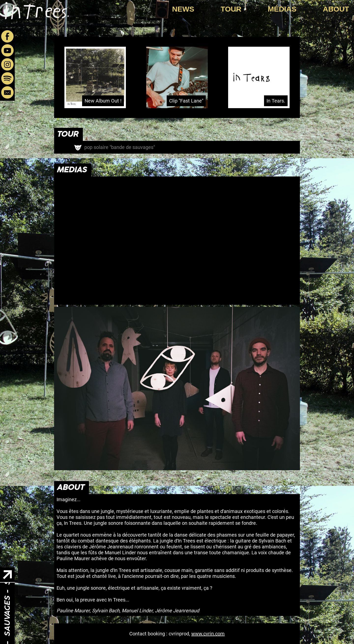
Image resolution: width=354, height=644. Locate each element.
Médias (282, 9)
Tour (231, 9)
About (336, 9)
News (183, 9)
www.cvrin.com (208, 634)
